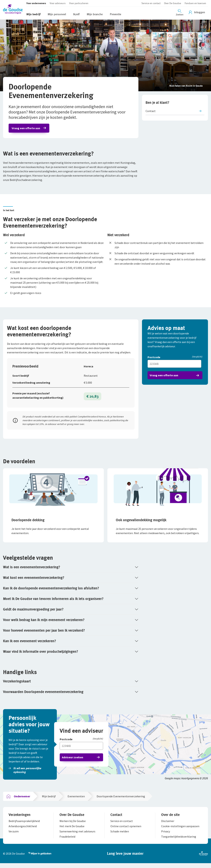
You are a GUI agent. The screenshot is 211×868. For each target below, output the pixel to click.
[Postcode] (175, 359)
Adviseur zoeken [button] (73, 760)
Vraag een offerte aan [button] (26, 129)
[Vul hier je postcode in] (175, 366)
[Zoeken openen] (180, 12)
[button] (15, 10)
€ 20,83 (92, 398)
